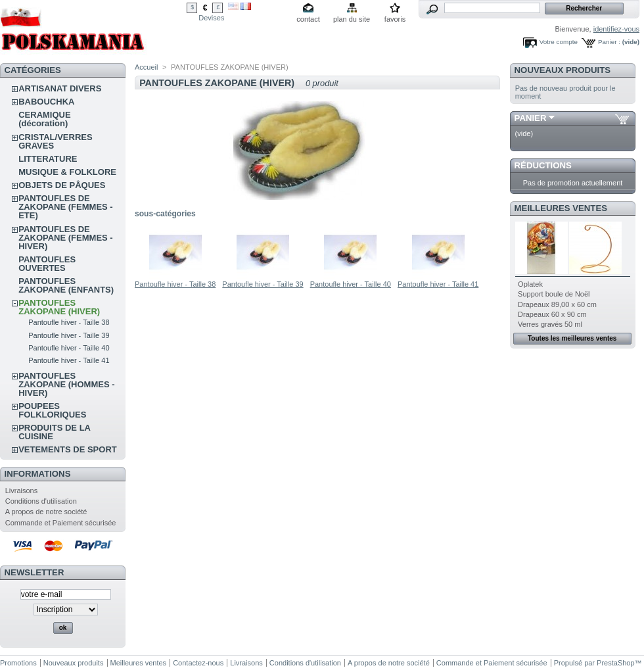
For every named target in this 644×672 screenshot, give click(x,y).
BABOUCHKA (46, 102)
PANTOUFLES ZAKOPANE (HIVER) (59, 307)
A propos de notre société (46, 512)
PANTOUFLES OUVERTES (47, 264)
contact (308, 19)
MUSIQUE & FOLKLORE (67, 172)
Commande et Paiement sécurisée (61, 523)
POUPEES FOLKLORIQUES (52, 410)
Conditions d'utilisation (41, 501)
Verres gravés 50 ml (550, 324)
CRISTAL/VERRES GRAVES (55, 141)
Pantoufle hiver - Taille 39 (69, 335)
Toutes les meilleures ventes (572, 338)
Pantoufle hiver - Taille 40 (69, 348)
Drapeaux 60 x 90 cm (552, 314)
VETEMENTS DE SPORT (68, 449)
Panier (531, 118)
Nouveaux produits (563, 70)
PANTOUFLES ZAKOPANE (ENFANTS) (66, 285)
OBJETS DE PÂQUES (62, 185)
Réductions (543, 165)
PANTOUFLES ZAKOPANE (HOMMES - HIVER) (66, 384)
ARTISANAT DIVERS (60, 88)
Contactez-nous (198, 663)
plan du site (352, 19)
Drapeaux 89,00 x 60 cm (557, 304)
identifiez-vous (616, 29)
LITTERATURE (48, 159)
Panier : (609, 42)
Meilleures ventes (561, 208)
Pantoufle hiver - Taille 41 (69, 360)
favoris (395, 19)
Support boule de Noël (554, 294)
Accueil (146, 67)
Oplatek (530, 284)
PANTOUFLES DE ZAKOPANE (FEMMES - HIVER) (65, 238)
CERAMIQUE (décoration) (44, 119)
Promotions (18, 663)
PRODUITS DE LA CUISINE (54, 432)
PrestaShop (615, 663)
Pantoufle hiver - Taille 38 (69, 322)
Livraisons (22, 491)
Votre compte (559, 42)
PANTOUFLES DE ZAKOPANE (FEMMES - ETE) (65, 207)
